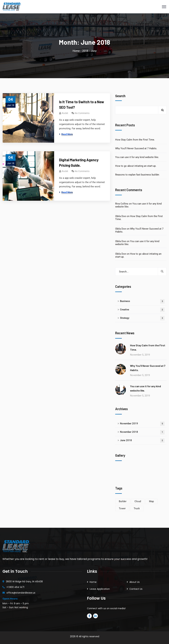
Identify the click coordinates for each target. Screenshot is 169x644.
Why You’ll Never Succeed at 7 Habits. (136, 148)
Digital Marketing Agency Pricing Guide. (79, 163)
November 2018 (142, 432)
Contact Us (136, 589)
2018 (85, 51)
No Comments (82, 113)
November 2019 (142, 424)
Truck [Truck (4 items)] (137, 508)
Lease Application (100, 589)
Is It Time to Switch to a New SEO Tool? (82, 104)
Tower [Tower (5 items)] (122, 508)
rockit (65, 113)
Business (142, 301)
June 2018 (142, 441)
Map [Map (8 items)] (151, 501)
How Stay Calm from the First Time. (135, 140)
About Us (135, 582)
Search (120, 96)
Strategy (142, 318)
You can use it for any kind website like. (137, 157)
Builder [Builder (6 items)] (123, 501)
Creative (142, 310)
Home (76, 51)
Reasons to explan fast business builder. (137, 175)
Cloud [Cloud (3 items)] (138, 501)
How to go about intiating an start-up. (136, 166)
